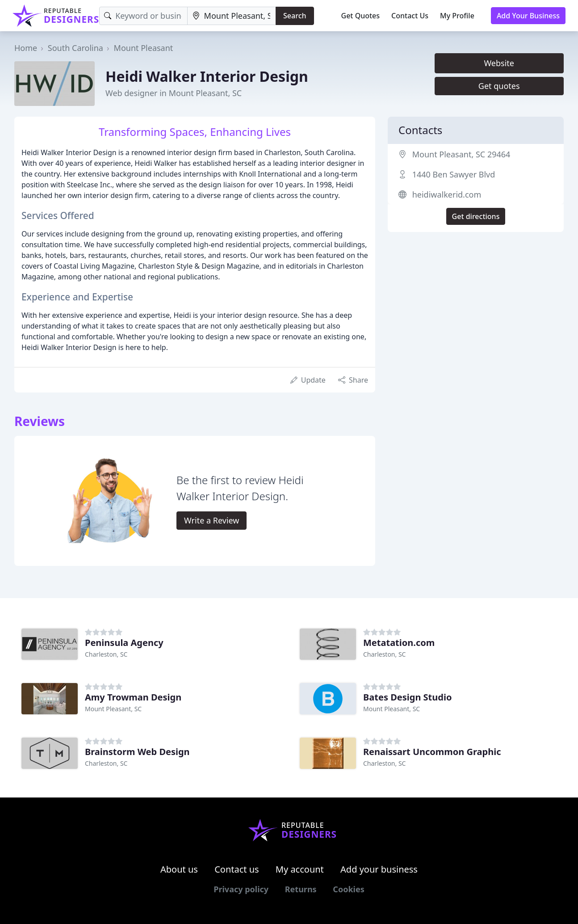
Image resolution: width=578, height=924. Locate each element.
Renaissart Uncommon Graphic (432, 752)
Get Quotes (361, 16)
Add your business (379, 869)
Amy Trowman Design (133, 697)
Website (499, 63)
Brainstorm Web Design (137, 752)
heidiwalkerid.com (447, 194)
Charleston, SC (106, 654)
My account (300, 869)
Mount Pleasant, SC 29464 (461, 154)
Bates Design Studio (407, 697)
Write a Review (212, 520)
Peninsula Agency (124, 643)
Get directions (476, 216)
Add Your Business (528, 16)
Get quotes (499, 86)
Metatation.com (399, 643)
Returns (301, 889)
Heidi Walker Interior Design (207, 76)
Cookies (348, 889)
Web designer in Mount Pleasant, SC (174, 93)
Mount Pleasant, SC (113, 709)
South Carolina (75, 48)
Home (26, 48)
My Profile (457, 16)
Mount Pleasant (144, 48)
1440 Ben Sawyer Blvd (454, 174)
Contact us (237, 869)
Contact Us (410, 16)
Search (295, 16)
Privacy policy (241, 889)
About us (179, 869)
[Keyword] (143, 16)
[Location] (232, 16)
